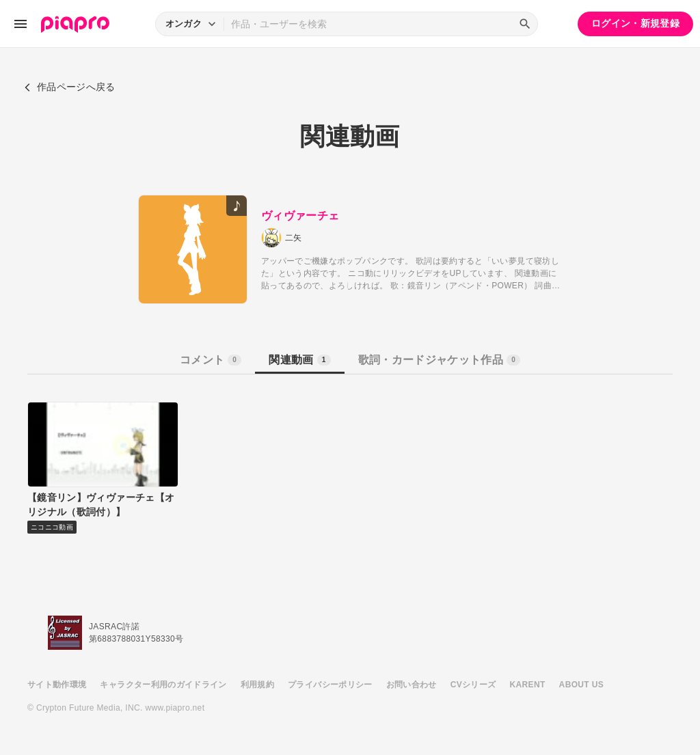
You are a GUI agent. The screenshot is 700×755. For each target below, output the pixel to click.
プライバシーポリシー (330, 685)
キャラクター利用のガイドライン (163, 685)
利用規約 (257, 685)
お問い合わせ (412, 685)
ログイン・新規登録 (635, 23)
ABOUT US (581, 685)
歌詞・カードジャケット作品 (439, 360)
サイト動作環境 (57, 685)
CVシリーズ (473, 685)
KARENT (528, 685)
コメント (211, 360)
